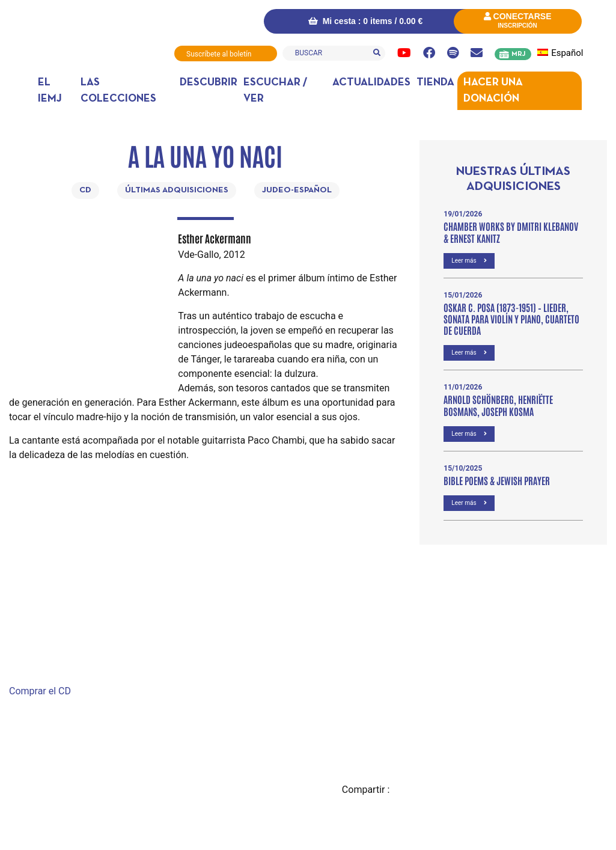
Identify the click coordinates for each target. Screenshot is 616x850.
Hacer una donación (493, 90)
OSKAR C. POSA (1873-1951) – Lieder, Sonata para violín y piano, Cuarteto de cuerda (511, 318)
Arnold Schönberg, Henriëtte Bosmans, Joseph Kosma (498, 404)
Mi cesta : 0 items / (363, 21)
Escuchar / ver (275, 90)
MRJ (518, 54)
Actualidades (371, 82)
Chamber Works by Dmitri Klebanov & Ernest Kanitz (511, 231)
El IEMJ (50, 90)
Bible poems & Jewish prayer (497, 480)
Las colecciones (118, 90)
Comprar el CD (40, 690)
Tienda (435, 82)
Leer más (469, 260)
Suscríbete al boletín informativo (219, 56)
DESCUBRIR (209, 82)
